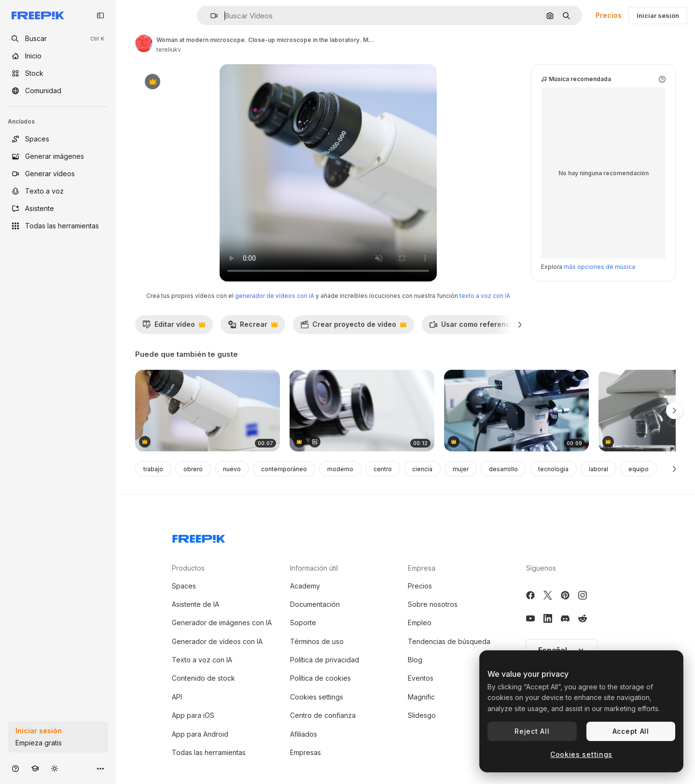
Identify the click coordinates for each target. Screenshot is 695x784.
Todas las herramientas (209, 752)
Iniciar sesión (658, 15)
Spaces (184, 586)
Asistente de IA (195, 604)
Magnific (421, 697)
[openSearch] (58, 39)
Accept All (631, 731)
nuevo (232, 469)
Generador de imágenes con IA (222, 623)
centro (383, 469)
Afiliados (304, 734)
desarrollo (503, 469)
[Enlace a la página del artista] (144, 43)
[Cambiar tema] (55, 768)
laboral (598, 469)
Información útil (314, 568)
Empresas (306, 752)
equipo (639, 469)
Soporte (303, 623)
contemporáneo (284, 469)
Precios (609, 15)
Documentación (315, 604)
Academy (305, 586)
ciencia (422, 469)
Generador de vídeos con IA (217, 641)
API (177, 697)
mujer (461, 469)
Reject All (532, 731)
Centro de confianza (323, 715)
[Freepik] (38, 15)
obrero (193, 469)
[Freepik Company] (199, 537)
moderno (340, 469)
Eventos (421, 678)
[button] (210, 16)
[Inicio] (58, 56)
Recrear (253, 327)
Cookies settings (317, 697)
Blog (415, 660)
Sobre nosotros (433, 604)
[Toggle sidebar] (100, 15)
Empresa (422, 568)
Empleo (420, 623)
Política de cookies (320, 678)
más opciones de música (599, 267)
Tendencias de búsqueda (449, 641)
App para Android (200, 734)
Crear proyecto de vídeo (353, 327)
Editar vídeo (174, 327)
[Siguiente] (520, 324)
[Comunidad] (58, 91)
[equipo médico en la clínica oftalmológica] (362, 411)
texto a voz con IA (485, 296)
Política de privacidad (325, 660)
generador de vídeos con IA (275, 296)
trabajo (153, 469)
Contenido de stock (203, 678)
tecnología (553, 469)
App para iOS (193, 715)
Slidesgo (422, 715)
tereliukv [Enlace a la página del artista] (169, 49)
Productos (188, 568)
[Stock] (58, 73)
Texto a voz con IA (202, 660)
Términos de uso (317, 641)
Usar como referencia (478, 327)
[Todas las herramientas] (58, 226)
